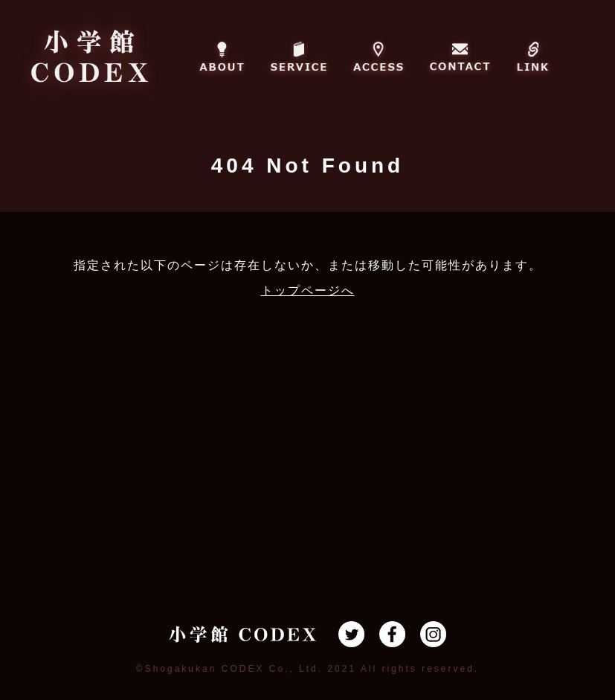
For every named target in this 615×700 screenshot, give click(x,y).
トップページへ (308, 290)
